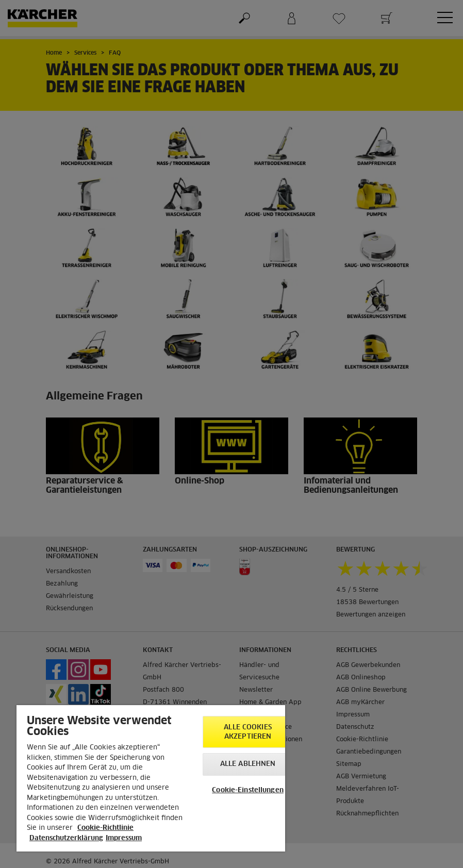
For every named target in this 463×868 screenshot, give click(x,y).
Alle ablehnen (248, 764)
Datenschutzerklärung (66, 838)
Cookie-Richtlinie (105, 828)
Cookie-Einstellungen (248, 790)
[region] (151, 778)
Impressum (124, 838)
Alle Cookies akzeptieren (248, 732)
